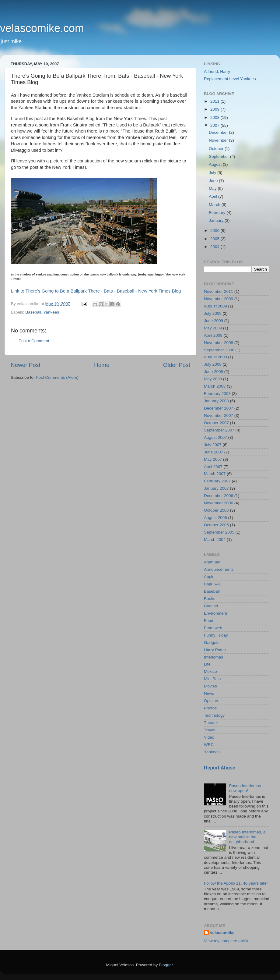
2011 (215, 101)
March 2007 (215, 474)
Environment (215, 613)
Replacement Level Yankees (230, 79)
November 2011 (219, 291)
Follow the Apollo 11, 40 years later (236, 883)
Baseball (33, 312)
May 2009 (213, 328)
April (213, 196)
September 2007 (219, 430)
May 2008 (213, 379)
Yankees (51, 312)
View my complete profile (227, 941)
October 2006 (216, 510)
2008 (215, 117)
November (219, 140)
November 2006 (219, 503)
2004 (215, 247)
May (213, 188)
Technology (214, 715)
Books (210, 599)
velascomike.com (42, 28)
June (214, 181)
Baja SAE (213, 584)
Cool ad (211, 606)
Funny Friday (216, 635)
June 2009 (213, 321)
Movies (210, 686)
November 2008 (219, 343)
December (219, 132)
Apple (209, 577)
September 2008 (219, 350)
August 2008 (215, 357)
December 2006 (219, 496)
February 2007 (217, 481)
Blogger (166, 965)
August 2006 (215, 518)
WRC (209, 745)
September (219, 156)
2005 (215, 239)
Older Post (177, 365)
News (209, 693)
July (213, 173)
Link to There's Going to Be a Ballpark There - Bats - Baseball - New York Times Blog (96, 291)
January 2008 (216, 401)
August (216, 164)
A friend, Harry (217, 71)
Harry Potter (215, 650)
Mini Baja (212, 679)
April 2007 (213, 467)
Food (209, 621)
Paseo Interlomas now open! (245, 788)
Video (209, 737)
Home (102, 365)
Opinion (211, 701)
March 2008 (215, 386)
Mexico (210, 671)
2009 (215, 109)
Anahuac (212, 562)
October (217, 149)
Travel (210, 730)
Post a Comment (34, 341)
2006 (215, 231)
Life (207, 664)
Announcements (219, 569)
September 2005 (219, 532)
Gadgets (212, 643)
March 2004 (215, 540)
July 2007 (213, 445)
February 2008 (217, 394)
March (215, 205)
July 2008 (213, 364)
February (218, 213)
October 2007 (216, 423)
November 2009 (219, 299)
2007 (215, 125)
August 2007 (215, 437)
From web (213, 628)
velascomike (222, 933)
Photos (210, 708)
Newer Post (26, 365)
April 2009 (213, 335)
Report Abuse (220, 768)
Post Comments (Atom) (57, 377)
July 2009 (213, 313)
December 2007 (219, 408)
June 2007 (213, 452)
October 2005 (216, 525)
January (217, 220)
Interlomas (213, 657)
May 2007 (213, 459)
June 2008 (213, 372)
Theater (211, 723)
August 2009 (215, 306)
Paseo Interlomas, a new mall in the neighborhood (247, 837)
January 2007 (216, 488)
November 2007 (219, 415)
